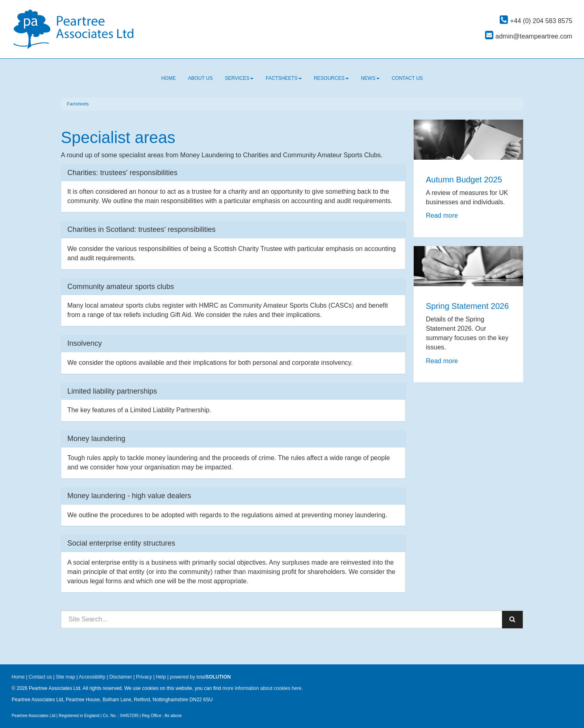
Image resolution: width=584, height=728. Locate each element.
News (370, 78)
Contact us (407, 78)
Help (161, 677)
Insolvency (85, 343)
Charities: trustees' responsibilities (122, 173)
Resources (331, 78)
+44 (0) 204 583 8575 (536, 21)
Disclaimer (120, 677)
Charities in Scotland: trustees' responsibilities (142, 229)
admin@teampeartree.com (529, 36)
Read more (443, 215)
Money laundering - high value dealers (129, 496)
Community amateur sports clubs (121, 287)
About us (200, 78)
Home (168, 78)
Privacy (144, 677)
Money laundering (96, 439)
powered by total (200, 677)
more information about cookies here (262, 688)
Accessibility (92, 677)
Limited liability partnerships (112, 391)
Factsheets (284, 78)
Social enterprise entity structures (121, 543)
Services (239, 78)
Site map (65, 677)
